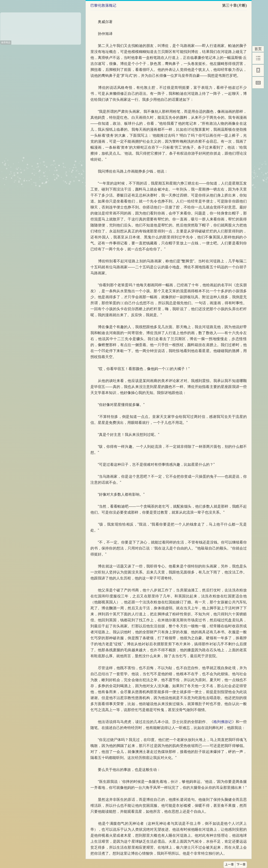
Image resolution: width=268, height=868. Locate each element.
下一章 (241, 865)
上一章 (229, 865)
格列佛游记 (223, 722)
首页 (258, 49)
